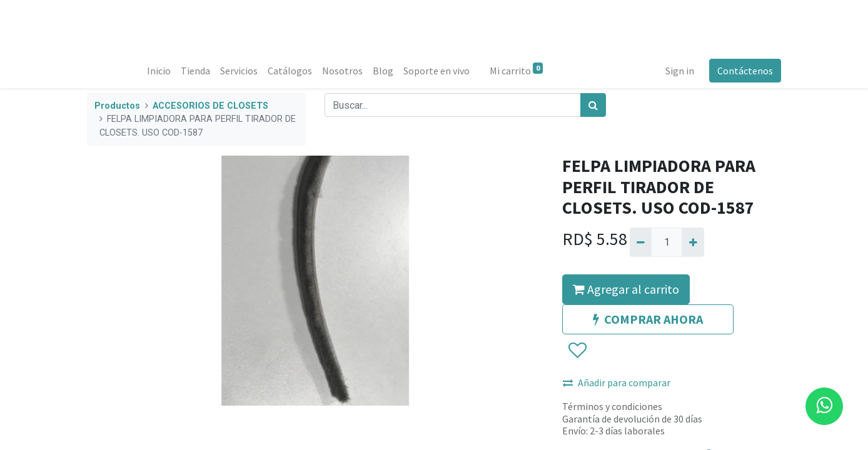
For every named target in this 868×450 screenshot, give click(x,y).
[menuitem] (159, 71)
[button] (577, 351)
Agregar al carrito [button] (626, 289)
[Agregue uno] (693, 242)
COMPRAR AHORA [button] (648, 319)
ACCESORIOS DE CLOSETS (210, 106)
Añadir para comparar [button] (617, 382)
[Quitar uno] (641, 242)
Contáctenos (745, 71)
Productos (117, 106)
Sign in (680, 71)
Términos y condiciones (612, 406)
